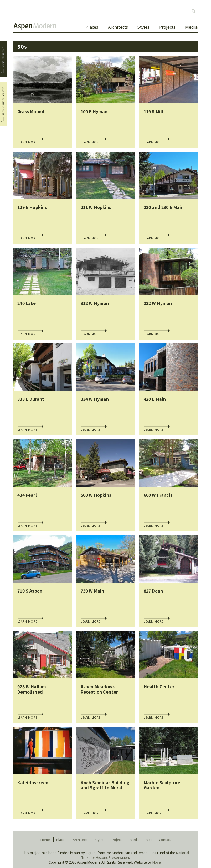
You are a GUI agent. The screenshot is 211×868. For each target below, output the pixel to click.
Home (45, 840)
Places (92, 27)
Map (149, 840)
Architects (118, 27)
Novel (157, 862)
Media (191, 27)
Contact (165, 840)
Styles (143, 27)
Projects (167, 27)
